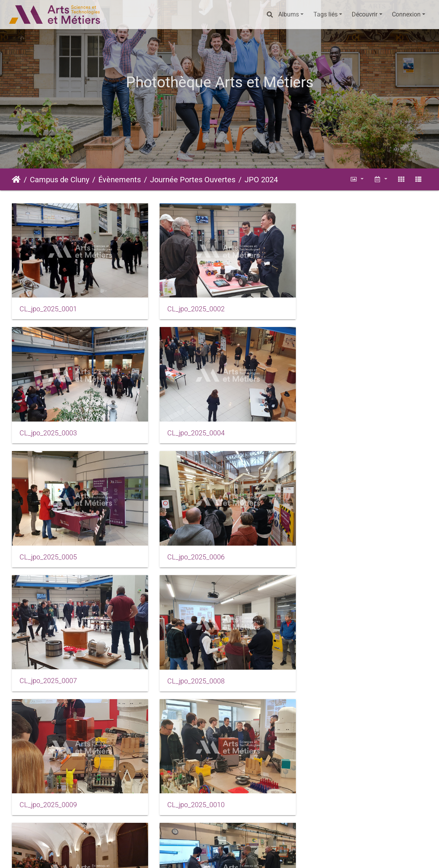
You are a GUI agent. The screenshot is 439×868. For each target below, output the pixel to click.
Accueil (16, 180)
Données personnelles (330, 855)
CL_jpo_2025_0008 (191, 546)
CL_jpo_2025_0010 (48, 666)
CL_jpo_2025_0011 (191, 666)
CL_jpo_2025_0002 (191, 306)
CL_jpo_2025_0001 (48, 306)
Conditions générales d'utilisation (251, 855)
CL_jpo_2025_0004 (48, 426)
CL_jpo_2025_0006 (333, 426)
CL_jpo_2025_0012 (333, 666)
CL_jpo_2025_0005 (191, 426)
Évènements (120, 180)
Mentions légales (179, 855)
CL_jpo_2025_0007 (48, 546)
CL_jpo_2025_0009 (333, 546)
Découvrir (365, 14)
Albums (289, 14)
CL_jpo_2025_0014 (191, 786)
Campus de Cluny (60, 180)
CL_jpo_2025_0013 (48, 786)
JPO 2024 (261, 180)
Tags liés (326, 14)
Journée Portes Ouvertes (193, 180)
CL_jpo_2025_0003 (333, 306)
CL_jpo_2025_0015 (333, 786)
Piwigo (124, 855)
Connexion (406, 14)
